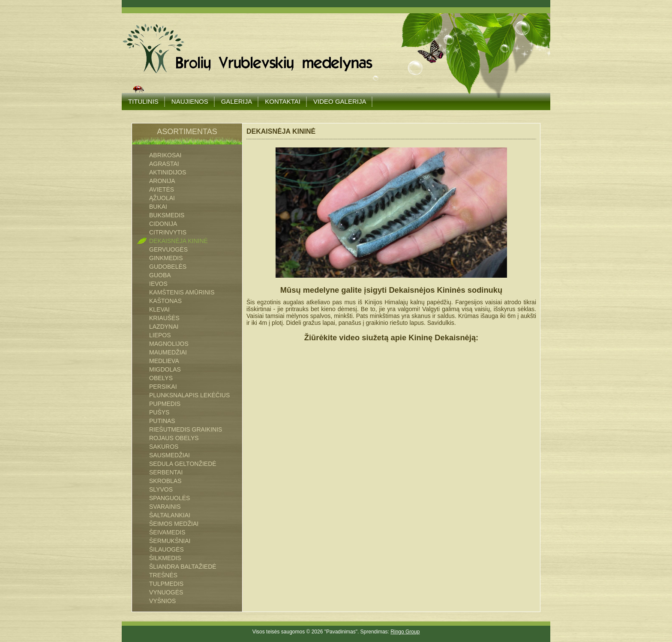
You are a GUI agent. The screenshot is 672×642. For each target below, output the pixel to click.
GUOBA (160, 275)
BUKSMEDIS (167, 215)
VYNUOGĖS (166, 592)
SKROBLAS (165, 481)
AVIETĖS (162, 189)
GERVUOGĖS (168, 249)
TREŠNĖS (163, 575)
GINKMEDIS (166, 258)
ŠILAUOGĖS (166, 549)
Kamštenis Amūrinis (182, 292)
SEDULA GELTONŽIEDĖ (183, 464)
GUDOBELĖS (168, 267)
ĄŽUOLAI (162, 198)
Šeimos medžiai (174, 524)
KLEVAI (159, 309)
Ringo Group (405, 632)
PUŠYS (159, 412)
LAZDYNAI (164, 327)
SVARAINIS (165, 507)
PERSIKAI (163, 387)
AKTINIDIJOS (168, 172)
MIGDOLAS (165, 369)
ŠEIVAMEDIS (167, 532)
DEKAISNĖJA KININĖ (178, 241)
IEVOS (158, 284)
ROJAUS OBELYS (174, 438)
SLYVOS (161, 489)
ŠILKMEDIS (165, 558)
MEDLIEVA (164, 361)
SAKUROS (164, 447)
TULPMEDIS (166, 584)
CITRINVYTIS (168, 232)
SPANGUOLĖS (169, 498)
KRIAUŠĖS (164, 318)
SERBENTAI (166, 472)
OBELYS (161, 378)
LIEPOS (160, 335)
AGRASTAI (164, 164)
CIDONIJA (163, 224)
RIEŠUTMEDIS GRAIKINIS (186, 429)
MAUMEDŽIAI (168, 352)
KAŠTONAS (165, 301)
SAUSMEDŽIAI (169, 455)
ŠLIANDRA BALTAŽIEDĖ (183, 567)
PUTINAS (162, 421)
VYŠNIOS (162, 601)
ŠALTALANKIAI (170, 515)
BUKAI (158, 207)
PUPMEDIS (165, 404)
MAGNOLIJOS (169, 344)
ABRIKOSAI (165, 155)
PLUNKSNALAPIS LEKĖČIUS (189, 395)
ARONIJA (162, 181)
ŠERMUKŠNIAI (170, 541)
